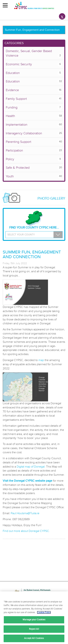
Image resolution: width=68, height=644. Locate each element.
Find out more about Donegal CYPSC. (26, 531)
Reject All (34, 629)
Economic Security (34, 64)
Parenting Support (34, 142)
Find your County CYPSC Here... (34, 220)
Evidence (34, 90)
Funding (34, 107)
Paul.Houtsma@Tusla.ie (25, 513)
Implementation (34, 125)
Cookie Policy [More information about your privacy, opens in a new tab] (44, 612)
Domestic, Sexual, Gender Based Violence (34, 54)
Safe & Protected (34, 168)
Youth (34, 176)
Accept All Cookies (34, 638)
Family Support (34, 99)
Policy (34, 159)
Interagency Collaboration (34, 133)
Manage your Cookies (34, 620)
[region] (34, 618)
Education (34, 73)
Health (34, 116)
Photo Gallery (51, 199)
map (41, 360)
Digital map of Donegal (31, 467)
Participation (34, 151)
